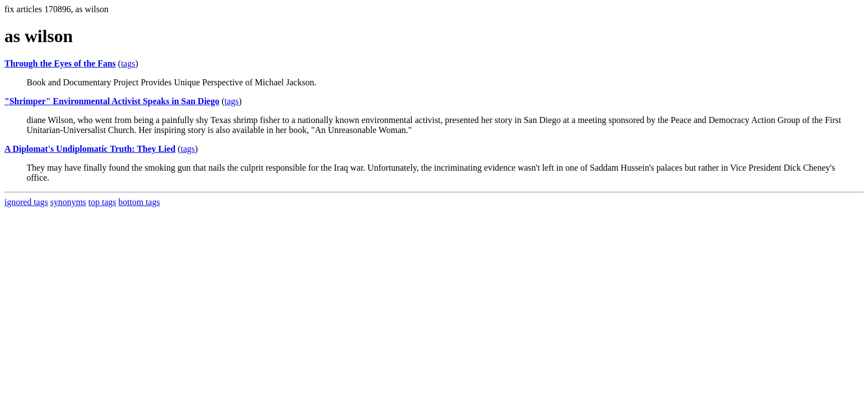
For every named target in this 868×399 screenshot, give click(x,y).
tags (128, 63)
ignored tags (26, 202)
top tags (102, 202)
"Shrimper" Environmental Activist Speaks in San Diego (112, 101)
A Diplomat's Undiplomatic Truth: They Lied (90, 149)
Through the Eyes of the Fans (60, 63)
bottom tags (139, 202)
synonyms (68, 202)
